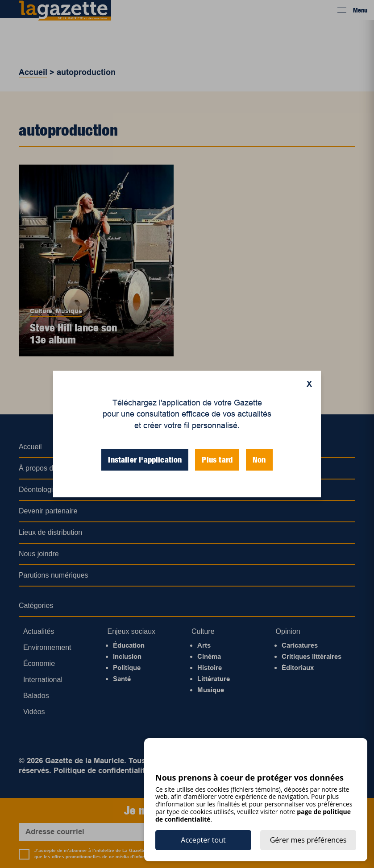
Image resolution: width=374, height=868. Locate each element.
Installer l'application (145, 460)
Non (259, 460)
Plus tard (217, 460)
